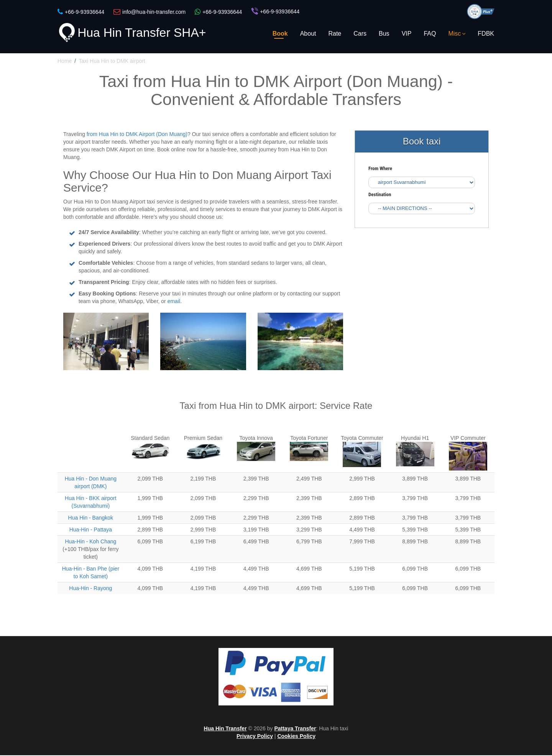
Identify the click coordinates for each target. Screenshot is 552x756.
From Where (380, 169)
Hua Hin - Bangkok (91, 518)
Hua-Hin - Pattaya (91, 530)
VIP (407, 34)
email (174, 302)
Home (65, 61)
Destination (380, 195)
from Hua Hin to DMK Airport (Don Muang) (137, 135)
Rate (335, 34)
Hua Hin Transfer (225, 729)
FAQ (430, 34)
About (308, 34)
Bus (384, 34)
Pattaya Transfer (295, 729)
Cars (360, 34)
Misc (457, 34)
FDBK (486, 34)
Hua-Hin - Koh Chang (90, 542)
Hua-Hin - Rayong (90, 589)
